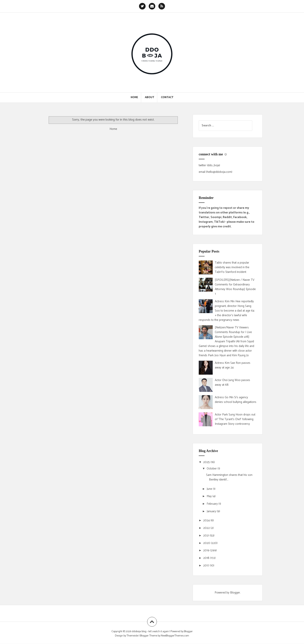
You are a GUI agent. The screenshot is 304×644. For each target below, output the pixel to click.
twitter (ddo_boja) (209, 165)
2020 (207, 543)
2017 (206, 566)
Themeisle (132, 636)
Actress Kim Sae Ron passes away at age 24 (233, 365)
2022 (207, 528)
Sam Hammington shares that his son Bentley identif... (229, 477)
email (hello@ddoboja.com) (215, 172)
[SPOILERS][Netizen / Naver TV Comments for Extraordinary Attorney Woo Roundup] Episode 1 (235, 287)
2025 (207, 462)
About (149, 98)
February (213, 504)
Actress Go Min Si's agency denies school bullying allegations (236, 400)
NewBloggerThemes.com (175, 636)
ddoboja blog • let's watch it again (151, 632)
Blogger (235, 593)
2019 (207, 550)
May (210, 496)
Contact (167, 98)
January (212, 511)
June (210, 489)
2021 (207, 536)
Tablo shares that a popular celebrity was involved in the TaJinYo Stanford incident (232, 267)
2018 (207, 558)
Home (134, 98)
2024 (207, 520)
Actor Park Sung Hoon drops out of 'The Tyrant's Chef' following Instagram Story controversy (235, 419)
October (212, 469)
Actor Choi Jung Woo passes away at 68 (232, 382)
